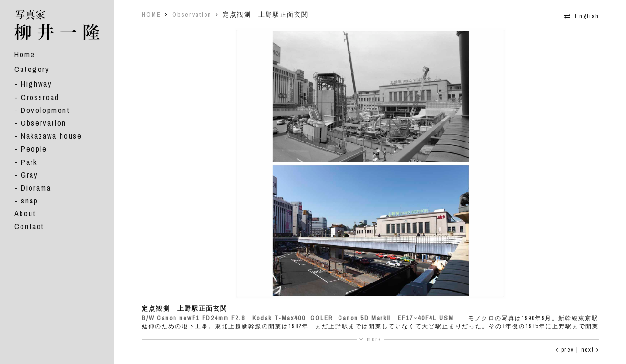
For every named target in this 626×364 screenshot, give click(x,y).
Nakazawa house (51, 136)
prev (565, 350)
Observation (44, 123)
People (34, 149)
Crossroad (40, 97)
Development (46, 110)
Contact (29, 226)
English (587, 16)
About (25, 213)
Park (29, 162)
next (590, 350)
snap (30, 201)
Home (25, 54)
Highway (36, 84)
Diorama (36, 188)
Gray (30, 175)
